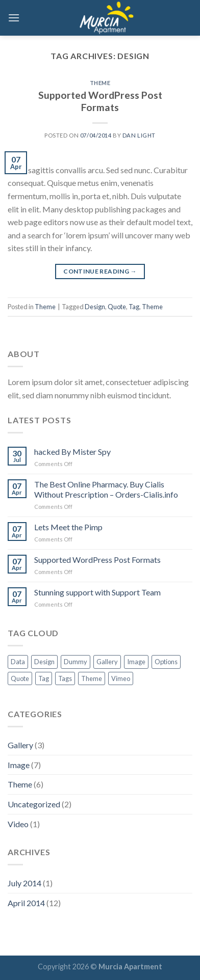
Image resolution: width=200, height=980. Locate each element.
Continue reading (100, 271)
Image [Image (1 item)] (136, 662)
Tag (134, 307)
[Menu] (14, 18)
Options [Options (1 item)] (166, 662)
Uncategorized (34, 804)
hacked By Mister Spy (72, 452)
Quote (117, 307)
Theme (100, 83)
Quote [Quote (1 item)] (20, 678)
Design (95, 307)
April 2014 (26, 903)
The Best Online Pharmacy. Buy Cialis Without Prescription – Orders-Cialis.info (106, 489)
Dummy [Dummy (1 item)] (76, 662)
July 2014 (24, 883)
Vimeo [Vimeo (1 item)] (121, 678)
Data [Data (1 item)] (18, 662)
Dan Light (139, 135)
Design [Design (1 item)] (44, 662)
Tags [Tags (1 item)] (65, 678)
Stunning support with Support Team (97, 592)
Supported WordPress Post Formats (100, 101)
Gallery (20, 745)
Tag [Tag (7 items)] (44, 678)
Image (19, 765)
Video (18, 824)
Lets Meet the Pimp (68, 527)
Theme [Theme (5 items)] (92, 678)
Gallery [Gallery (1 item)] (107, 662)
